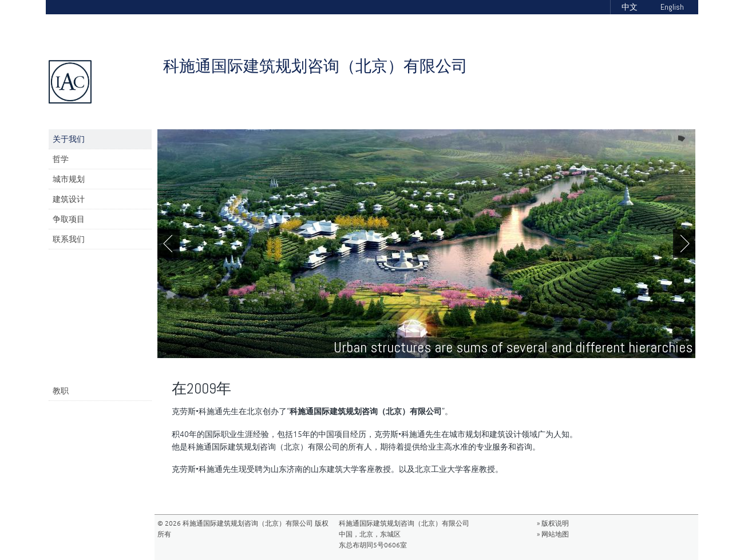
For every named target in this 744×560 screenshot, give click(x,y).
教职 (61, 391)
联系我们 (69, 239)
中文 (630, 7)
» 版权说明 (553, 523)
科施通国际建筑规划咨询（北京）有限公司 (315, 66)
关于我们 (69, 139)
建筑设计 (69, 199)
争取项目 (69, 219)
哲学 (61, 159)
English (672, 7)
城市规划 (69, 179)
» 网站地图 (553, 534)
